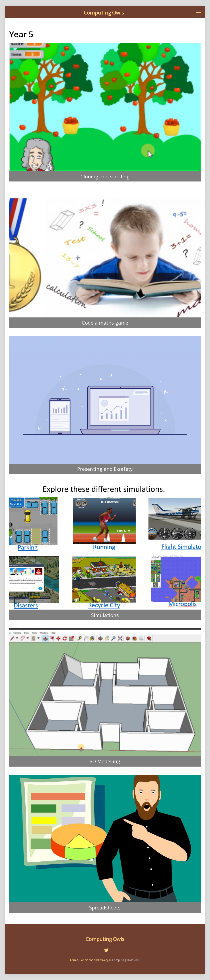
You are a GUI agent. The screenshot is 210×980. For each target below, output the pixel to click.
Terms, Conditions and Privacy (89, 960)
